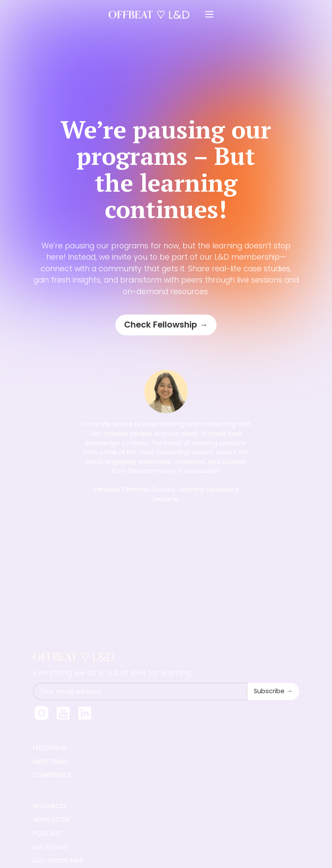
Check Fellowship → (166, 325)
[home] (152, 15)
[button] (209, 15)
